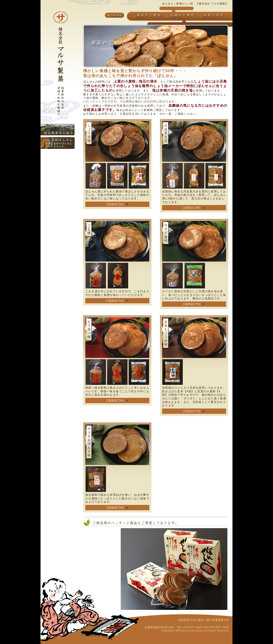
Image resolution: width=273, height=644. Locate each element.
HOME (115, 15)
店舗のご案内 (181, 16)
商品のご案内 (147, 16)
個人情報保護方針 (218, 620)
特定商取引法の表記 (191, 620)
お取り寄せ (212, 16)
